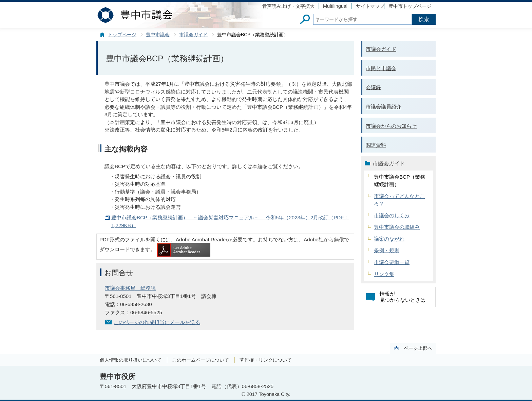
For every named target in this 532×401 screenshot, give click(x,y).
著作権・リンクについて (266, 360)
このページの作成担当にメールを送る (157, 322)
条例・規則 (387, 250)
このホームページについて (201, 360)
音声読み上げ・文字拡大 (288, 6)
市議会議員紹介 (384, 107)
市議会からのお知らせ (391, 126)
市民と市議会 (381, 68)
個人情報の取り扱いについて (131, 360)
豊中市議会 (158, 35)
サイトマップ (370, 6)
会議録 (373, 87)
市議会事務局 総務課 (130, 288)
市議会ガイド (193, 35)
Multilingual (335, 6)
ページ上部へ (418, 348)
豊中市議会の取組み (397, 227)
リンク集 (384, 274)
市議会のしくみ (392, 215)
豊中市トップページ (410, 6)
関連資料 (376, 145)
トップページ (122, 35)
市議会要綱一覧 (392, 262)
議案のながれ (389, 239)
